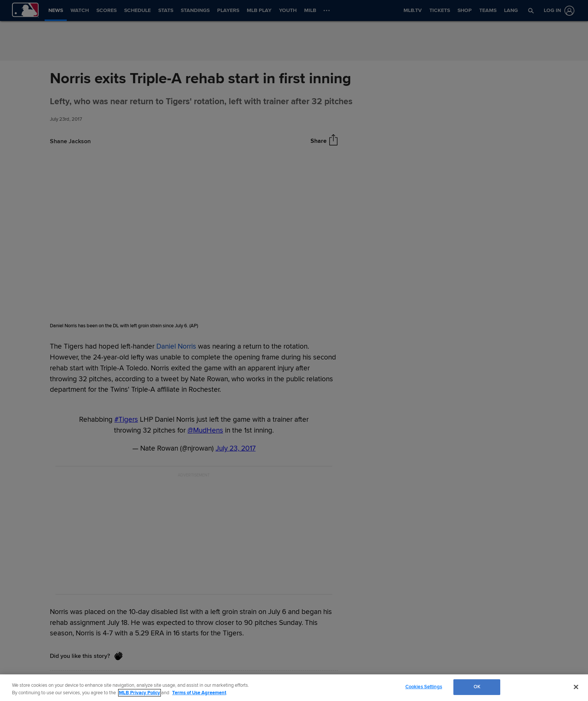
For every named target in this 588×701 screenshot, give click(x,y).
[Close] (576, 687)
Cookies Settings (424, 687)
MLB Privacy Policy (139, 693)
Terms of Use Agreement (199, 693)
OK (477, 687)
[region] (294, 688)
